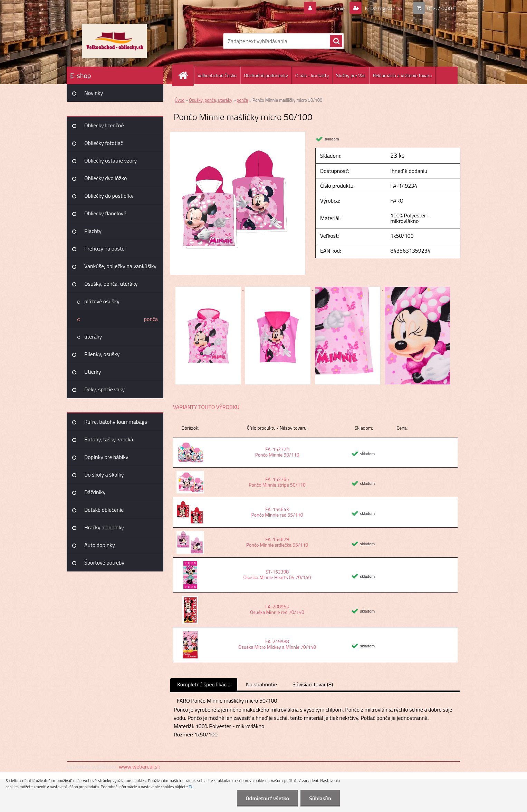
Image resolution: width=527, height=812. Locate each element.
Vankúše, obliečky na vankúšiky (120, 266)
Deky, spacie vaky (104, 389)
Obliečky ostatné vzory (111, 160)
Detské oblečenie (104, 510)
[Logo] (114, 41)
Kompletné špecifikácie (204, 684)
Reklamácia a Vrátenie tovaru (402, 75)
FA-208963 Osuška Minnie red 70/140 (277, 609)
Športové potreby (104, 562)
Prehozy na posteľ (105, 248)
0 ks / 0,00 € (442, 8)
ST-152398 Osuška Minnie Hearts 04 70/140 (277, 574)
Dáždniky (95, 492)
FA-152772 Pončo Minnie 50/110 (277, 452)
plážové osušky (102, 301)
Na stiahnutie (261, 684)
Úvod (180, 100)
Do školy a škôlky (104, 475)
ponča (151, 319)
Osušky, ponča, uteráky (111, 284)
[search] (336, 41)
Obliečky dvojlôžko (106, 178)
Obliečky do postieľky (109, 196)
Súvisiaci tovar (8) (313, 684)
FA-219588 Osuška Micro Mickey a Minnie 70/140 (277, 644)
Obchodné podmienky (266, 75)
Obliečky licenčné (104, 125)
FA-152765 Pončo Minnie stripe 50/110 (277, 482)
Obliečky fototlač (104, 143)
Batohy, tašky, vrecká (109, 439)
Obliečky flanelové (105, 213)
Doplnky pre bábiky (106, 457)
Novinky (94, 93)
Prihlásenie (332, 8)
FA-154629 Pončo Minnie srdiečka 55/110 (277, 542)
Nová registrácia (383, 8)
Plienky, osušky (102, 354)
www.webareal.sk (140, 766)
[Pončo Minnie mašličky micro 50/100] (238, 135)
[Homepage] (186, 75)
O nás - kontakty (312, 75)
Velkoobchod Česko (217, 75)
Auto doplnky (100, 545)
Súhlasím (320, 798)
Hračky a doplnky (104, 527)
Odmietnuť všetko (267, 798)
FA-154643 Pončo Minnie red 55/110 (277, 512)
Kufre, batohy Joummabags (116, 422)
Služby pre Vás (351, 75)
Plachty (93, 231)
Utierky (93, 372)
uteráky (93, 336)
